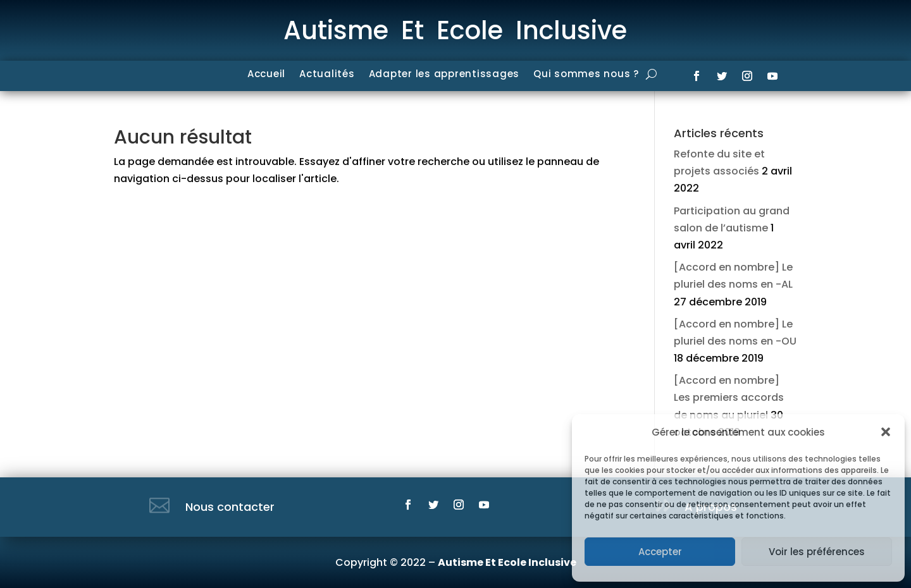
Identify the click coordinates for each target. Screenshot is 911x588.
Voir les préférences (817, 552)
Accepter (660, 552)
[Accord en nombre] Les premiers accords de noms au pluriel (729, 397)
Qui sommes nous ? (586, 75)
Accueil (266, 75)
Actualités (327, 75)
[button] (886, 432)
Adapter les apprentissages (444, 75)
